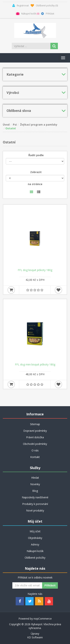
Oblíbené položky (35, 558)
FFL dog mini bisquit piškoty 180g (35, 365)
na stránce (35, 184)
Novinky (35, 484)
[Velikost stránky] (35, 178)
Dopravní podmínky (35, 431)
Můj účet (35, 531)
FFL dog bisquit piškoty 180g (35, 270)
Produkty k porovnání (35, 504)
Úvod (6, 125)
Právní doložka (35, 437)
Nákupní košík (35, 551)
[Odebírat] (27, 585)
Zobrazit (36, 172)
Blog (35, 491)
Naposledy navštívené (35, 497)
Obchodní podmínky (35, 444)
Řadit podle (36, 155)
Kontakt (35, 457)
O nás (35, 450)
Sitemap (35, 424)
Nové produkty (35, 510)
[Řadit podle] (35, 161)
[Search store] (31, 46)
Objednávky (35, 538)
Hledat (35, 478)
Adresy (35, 544)
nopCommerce (43, 619)
